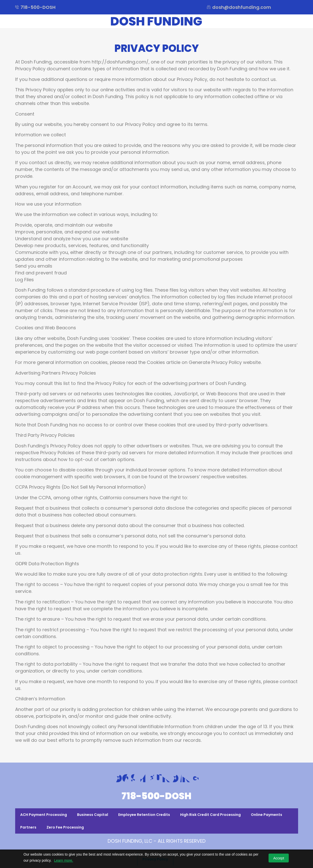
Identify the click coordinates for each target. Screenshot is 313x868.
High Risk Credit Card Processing (210, 815)
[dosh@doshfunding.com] (209, 7)
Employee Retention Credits (144, 815)
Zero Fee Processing (65, 827)
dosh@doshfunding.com (242, 7)
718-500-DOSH (157, 796)
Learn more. (64, 860)
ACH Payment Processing (44, 815)
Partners (28, 827)
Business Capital (93, 815)
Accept (279, 858)
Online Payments (267, 815)
